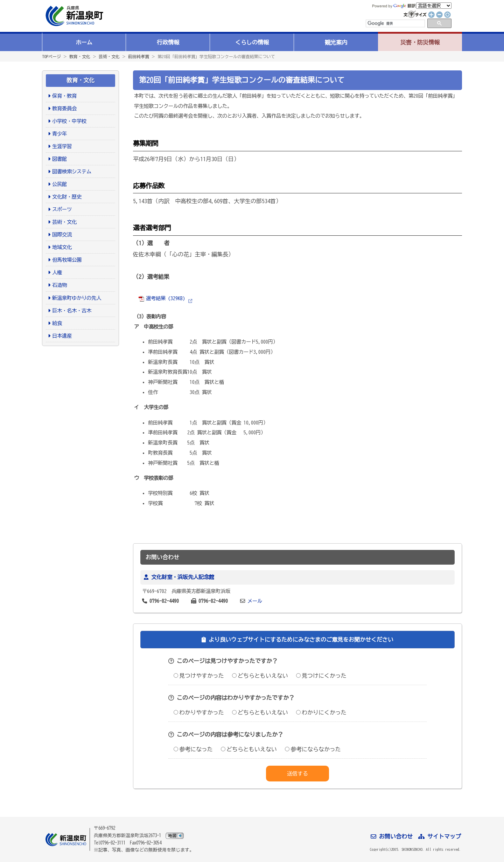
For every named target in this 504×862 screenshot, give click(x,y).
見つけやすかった (199, 676)
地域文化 (62, 247)
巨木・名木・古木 (72, 311)
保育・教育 (64, 96)
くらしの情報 (252, 42)
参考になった (193, 749)
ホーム (84, 42)
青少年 (59, 134)
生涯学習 (62, 146)
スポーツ (62, 209)
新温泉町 (73, 16)
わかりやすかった (199, 712)
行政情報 (168, 42)
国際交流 (62, 235)
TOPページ (51, 56)
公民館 (59, 184)
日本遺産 (62, 336)
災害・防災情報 (420, 42)
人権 (57, 272)
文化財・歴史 (67, 197)
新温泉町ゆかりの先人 (77, 298)
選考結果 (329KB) (162, 298)
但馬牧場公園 (67, 260)
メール (255, 601)
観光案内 (336, 42)
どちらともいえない (260, 676)
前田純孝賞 (139, 56)
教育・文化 (80, 56)
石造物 (59, 285)
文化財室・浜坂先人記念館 (183, 577)
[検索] (395, 23)
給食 (57, 323)
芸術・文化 (109, 56)
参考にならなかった (313, 749)
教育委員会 (64, 108)
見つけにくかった (321, 676)
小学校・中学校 (69, 121)
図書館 (59, 159)
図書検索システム (72, 171)
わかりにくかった (321, 712)
